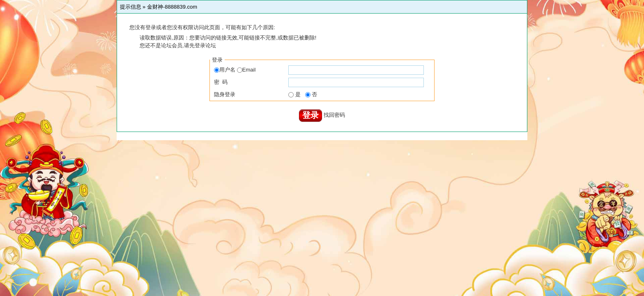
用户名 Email (235, 70)
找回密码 (334, 115)
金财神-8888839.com (172, 7)
